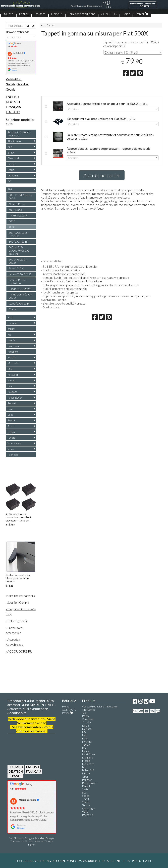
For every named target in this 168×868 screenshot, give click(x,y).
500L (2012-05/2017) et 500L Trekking (19, 250)
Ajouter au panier (102, 175)
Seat (10, 415)
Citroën (12, 164)
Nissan (11, 380)
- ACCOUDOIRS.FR (19, 651)
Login (126, 14)
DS (9, 181)
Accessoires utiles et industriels (19, 134)
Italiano (8, 14)
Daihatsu (13, 175)
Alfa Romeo (14, 141)
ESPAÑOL (15, 776)
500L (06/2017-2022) (18, 261)
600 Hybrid (15, 210)
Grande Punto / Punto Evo (18, 281)
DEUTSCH (16, 771)
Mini (10, 369)
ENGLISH (33, 767)
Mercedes (14, 363)
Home (66, 706)
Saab (10, 409)
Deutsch (40, 14)
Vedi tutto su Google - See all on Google (32, 838)
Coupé (13, 309)
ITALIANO (16, 767)
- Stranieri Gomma (17, 602)
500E (12, 221)
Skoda (11, 420)
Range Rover (15, 398)
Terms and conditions (82, 14)
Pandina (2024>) (18, 215)
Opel (10, 386)
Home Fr (57, 14)
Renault (12, 403)
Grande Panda (17, 204)
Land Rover (14, 346)
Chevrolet (13, 158)
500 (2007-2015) (19, 241)
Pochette (13, 455)
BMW (11, 152)
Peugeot (12, 392)
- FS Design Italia (17, 621)
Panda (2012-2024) (20, 289)
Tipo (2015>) (16, 268)
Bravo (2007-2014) (20, 274)
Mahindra (13, 352)
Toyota (11, 438)
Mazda (11, 357)
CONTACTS (109, 14)
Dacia (11, 170)
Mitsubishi (13, 375)
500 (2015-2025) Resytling (19, 234)
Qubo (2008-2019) (20, 303)
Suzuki (11, 432)
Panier (142, 14)
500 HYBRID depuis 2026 (20, 197)
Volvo (11, 449)
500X (51, 25)
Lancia (11, 340)
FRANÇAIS (33, 771)
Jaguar (11, 329)
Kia (9, 335)
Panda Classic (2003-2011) (21, 296)
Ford (10, 317)
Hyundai (12, 323)
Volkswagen (14, 443)
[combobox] (133, 52)
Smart (11, 426)
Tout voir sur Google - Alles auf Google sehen (32, 843)
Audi (10, 147)
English (24, 14)
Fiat (43, 25)
